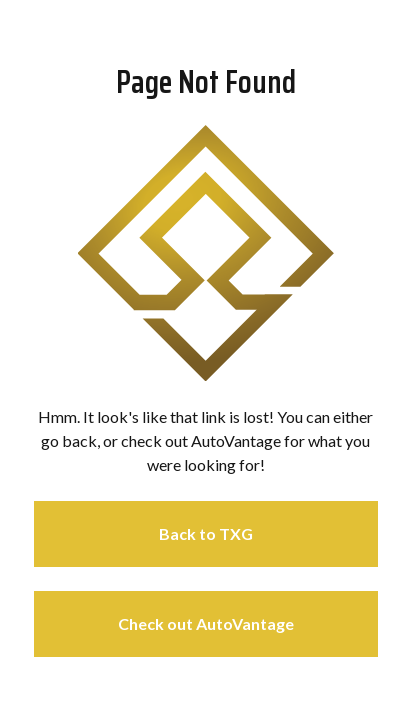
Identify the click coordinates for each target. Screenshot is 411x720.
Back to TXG (206, 533)
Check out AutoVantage (206, 623)
